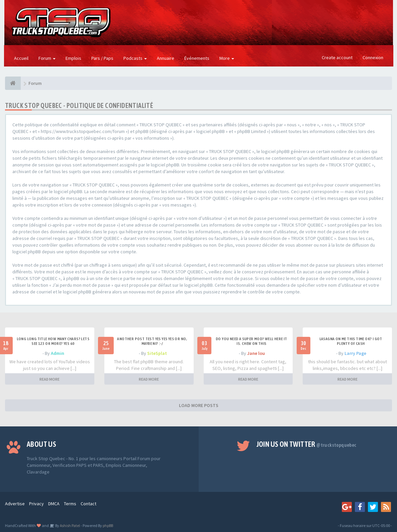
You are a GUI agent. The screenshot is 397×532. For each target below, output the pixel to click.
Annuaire (166, 58)
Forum (47, 58)
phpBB (108, 525)
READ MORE (49, 379)
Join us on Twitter (307, 444)
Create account (337, 57)
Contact (88, 504)
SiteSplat (157, 353)
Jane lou (256, 353)
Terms (70, 504)
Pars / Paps (102, 58)
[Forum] (13, 83)
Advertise (15, 504)
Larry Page (355, 353)
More (227, 58)
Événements (197, 58)
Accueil (21, 58)
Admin (58, 353)
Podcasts (135, 58)
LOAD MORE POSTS (199, 405)
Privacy (36, 504)
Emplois (73, 58)
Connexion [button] (373, 57)
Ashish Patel (70, 525)
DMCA (54, 504)
